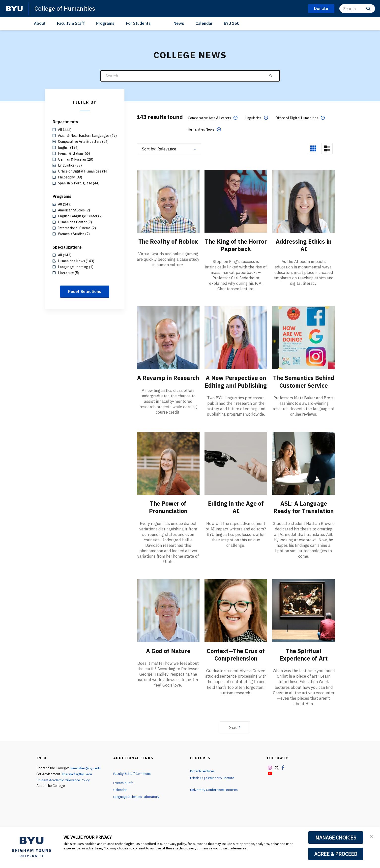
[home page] (14, 9)
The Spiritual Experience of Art (304, 661)
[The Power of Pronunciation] (168, 470)
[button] (372, 836)
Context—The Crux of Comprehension (236, 661)
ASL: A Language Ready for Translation (304, 514)
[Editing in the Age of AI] (236, 470)
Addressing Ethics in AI (304, 245)
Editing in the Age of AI (236, 514)
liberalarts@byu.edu (78, 781)
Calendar (204, 23)
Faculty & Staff (71, 23)
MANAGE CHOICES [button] (336, 838)
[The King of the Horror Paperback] (236, 201)
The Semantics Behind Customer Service (304, 385)
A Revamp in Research (168, 381)
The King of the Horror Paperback (236, 245)
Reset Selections (85, 291)
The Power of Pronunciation (168, 514)
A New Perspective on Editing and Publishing (236, 385)
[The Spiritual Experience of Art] (304, 617)
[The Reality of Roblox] (168, 201)
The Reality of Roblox (168, 241)
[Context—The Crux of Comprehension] (236, 617)
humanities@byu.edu (86, 775)
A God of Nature (168, 658)
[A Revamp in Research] (168, 337)
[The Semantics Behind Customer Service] (304, 337)
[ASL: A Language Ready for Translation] (304, 470)
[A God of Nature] (168, 617)
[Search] (357, 9)
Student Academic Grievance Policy (64, 786)
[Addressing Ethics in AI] (304, 201)
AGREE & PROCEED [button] (336, 854)
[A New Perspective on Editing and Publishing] (236, 337)
